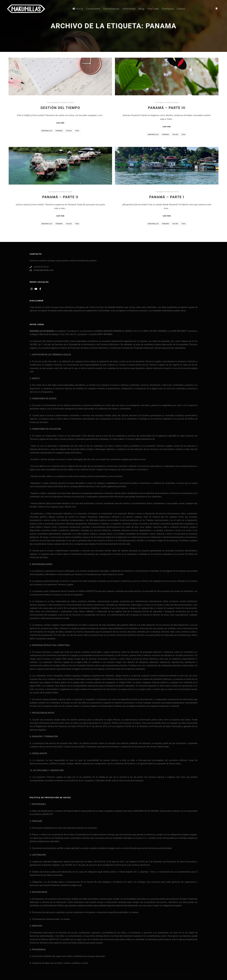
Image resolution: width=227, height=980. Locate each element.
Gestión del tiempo (60, 108)
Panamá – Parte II (60, 197)
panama (59, 131)
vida (77, 131)
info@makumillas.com (42, 270)
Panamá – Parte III (167, 108)
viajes (69, 131)
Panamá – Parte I (167, 197)
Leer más (60, 123)
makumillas (47, 131)
